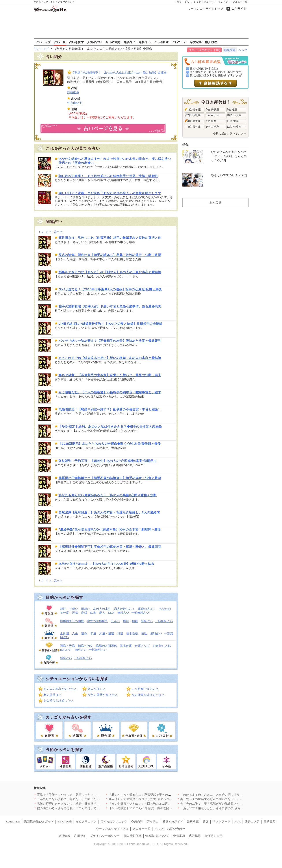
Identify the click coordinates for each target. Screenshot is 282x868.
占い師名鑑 (161, 42)
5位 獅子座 (212, 110)
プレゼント (224, 2)
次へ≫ (58, 232)
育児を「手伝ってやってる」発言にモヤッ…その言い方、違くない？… (85, 795)
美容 (206, 821)
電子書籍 (269, 821)
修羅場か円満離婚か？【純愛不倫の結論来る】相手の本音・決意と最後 (110, 478)
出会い (115, 621)
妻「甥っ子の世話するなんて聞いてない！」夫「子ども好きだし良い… (228, 799)
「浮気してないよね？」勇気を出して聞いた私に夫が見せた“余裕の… (84, 799)
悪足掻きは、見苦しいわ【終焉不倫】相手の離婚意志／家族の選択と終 (110, 238)
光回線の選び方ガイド (39, 821)
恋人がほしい (97, 689)
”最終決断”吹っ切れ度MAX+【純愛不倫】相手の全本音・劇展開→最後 (110, 529)
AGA (238, 821)
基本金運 (126, 646)
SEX (111, 613)
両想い (86, 609)
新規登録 (230, 50)
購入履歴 (211, 42)
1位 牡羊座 (194, 110)
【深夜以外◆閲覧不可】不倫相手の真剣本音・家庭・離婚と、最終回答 (110, 547)
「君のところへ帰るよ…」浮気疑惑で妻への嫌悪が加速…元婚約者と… (156, 795)
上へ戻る (215, 203)
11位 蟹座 (233, 121)
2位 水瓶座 (194, 115)
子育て (178, 2)
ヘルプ (243, 50)
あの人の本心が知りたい (60, 689)
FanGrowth (65, 821)
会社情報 (64, 836)
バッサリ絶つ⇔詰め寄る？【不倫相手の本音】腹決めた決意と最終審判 (110, 341)
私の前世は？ (53, 695)
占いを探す (77, 42)
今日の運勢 (113, 42)
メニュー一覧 (240, 2)
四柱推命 (73, 92)
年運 (93, 633)
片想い (74, 609)
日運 (120, 633)
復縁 (84, 613)
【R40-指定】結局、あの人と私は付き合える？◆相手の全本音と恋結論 (110, 427)
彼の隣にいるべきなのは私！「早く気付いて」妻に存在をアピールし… (85, 808)
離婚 (135, 621)
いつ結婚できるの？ (145, 689)
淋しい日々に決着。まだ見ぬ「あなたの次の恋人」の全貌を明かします (110, 193)
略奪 (93, 613)
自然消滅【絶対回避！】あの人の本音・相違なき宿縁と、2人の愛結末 (109, 512)
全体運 (65, 633)
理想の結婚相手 (97, 621)
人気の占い (95, 42)
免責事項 (179, 836)
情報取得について (157, 836)
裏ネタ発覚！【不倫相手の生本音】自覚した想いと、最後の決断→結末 (110, 375)
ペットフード (222, 821)
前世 (144, 633)
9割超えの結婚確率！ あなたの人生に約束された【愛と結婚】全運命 (120, 72)
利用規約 (80, 836)
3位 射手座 (194, 121)
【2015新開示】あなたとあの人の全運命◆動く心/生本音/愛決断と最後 (110, 444)
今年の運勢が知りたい (103, 695)
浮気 (75, 613)
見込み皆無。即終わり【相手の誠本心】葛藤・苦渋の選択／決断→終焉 (110, 255)
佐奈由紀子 (75, 103)
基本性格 (132, 633)
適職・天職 (68, 646)
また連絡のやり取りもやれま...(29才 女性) (216, 72)
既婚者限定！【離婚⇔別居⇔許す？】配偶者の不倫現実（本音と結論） (110, 409)
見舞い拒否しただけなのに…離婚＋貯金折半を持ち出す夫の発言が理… (85, 804)
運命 (84, 633)
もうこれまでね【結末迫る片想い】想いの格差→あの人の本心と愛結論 (110, 358)
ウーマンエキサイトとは (112, 829)
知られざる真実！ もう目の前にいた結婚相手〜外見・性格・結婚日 (108, 176)
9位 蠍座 (232, 110)
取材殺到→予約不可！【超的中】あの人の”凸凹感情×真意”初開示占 (108, 461)
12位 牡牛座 (234, 127)
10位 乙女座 (234, 115)
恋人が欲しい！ (125, 609)
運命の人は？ (147, 609)
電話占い (129, 42)
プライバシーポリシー (105, 836)
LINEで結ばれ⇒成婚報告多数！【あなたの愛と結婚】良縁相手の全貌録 (110, 324)
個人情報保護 (133, 836)
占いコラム (179, 42)
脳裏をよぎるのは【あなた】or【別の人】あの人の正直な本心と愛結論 (110, 272)
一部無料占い (140, 613)
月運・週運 (107, 633)
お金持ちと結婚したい (58, 700)
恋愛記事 (196, 42)
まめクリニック (86, 821)
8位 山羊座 (212, 127)
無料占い (145, 42)
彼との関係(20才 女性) (204, 69)
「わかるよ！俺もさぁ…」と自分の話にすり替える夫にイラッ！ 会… (227, 795)
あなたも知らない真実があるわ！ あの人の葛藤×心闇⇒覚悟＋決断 (108, 495)
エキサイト (239, 9)
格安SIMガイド (173, 821)
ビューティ (210, 2)
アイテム (153, 821)
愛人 (102, 613)
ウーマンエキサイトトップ (206, 9)
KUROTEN (13, 821)
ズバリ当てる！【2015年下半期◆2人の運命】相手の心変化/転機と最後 (110, 289)
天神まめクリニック (114, 821)
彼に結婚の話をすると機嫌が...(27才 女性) (216, 75)
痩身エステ (252, 821)
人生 (75, 633)
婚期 (126, 621)
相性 (63, 609)
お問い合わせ (176, 829)
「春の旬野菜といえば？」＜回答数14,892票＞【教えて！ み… (151, 804)
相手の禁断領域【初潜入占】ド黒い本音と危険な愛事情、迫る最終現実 (110, 306)
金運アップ (142, 646)
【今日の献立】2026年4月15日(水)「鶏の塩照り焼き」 (145, 808)
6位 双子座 (212, 115)
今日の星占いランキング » (229, 134)
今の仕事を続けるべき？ (148, 695)
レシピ (198, 2)
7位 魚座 (211, 121)
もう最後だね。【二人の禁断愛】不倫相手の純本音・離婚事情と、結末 (110, 392)
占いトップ (43, 42)
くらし (188, 2)
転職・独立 (85, 646)
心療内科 (137, 821)
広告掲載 (195, 836)
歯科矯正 (193, 821)
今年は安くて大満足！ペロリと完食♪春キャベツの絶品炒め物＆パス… (156, 799)
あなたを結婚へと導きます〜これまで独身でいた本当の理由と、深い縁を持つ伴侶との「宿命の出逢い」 (115, 161)
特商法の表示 (214, 836)
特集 (186, 145)
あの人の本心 (102, 609)
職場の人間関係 (107, 646)
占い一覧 (60, 42)
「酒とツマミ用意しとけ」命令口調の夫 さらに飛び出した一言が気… (227, 808)
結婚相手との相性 (72, 621)
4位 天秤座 (194, 127)
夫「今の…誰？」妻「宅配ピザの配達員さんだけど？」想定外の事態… (228, 804)
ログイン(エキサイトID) (204, 50)
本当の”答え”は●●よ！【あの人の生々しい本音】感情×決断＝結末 (107, 564)
